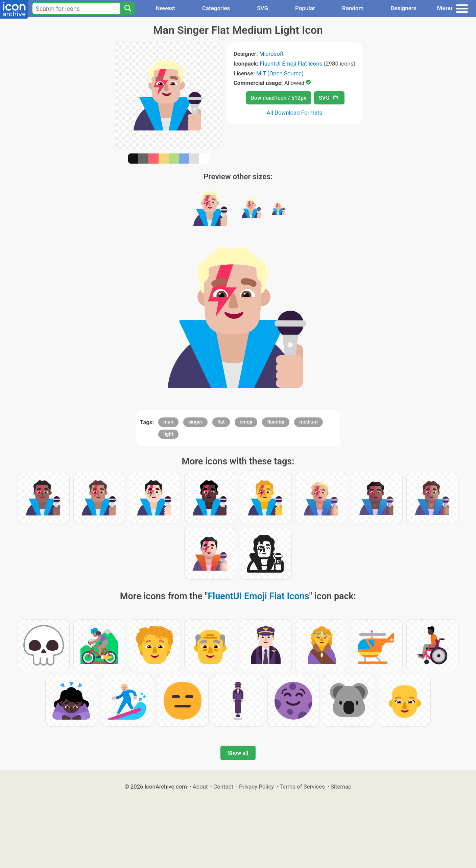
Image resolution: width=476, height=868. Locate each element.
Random (353, 8)
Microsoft (271, 54)
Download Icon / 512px (279, 98)
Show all (238, 753)
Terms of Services (302, 787)
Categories (216, 8)
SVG (263, 8)
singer (195, 422)
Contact (223, 787)
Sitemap (341, 787)
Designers (403, 8)
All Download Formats (295, 113)
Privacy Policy (256, 787)
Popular (305, 8)
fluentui (276, 422)
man (168, 422)
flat (221, 422)
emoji (246, 422)
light (168, 434)
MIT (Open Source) (280, 73)
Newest (165, 8)
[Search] (127, 8)
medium (308, 422)
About (200, 787)
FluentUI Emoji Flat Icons (291, 64)
